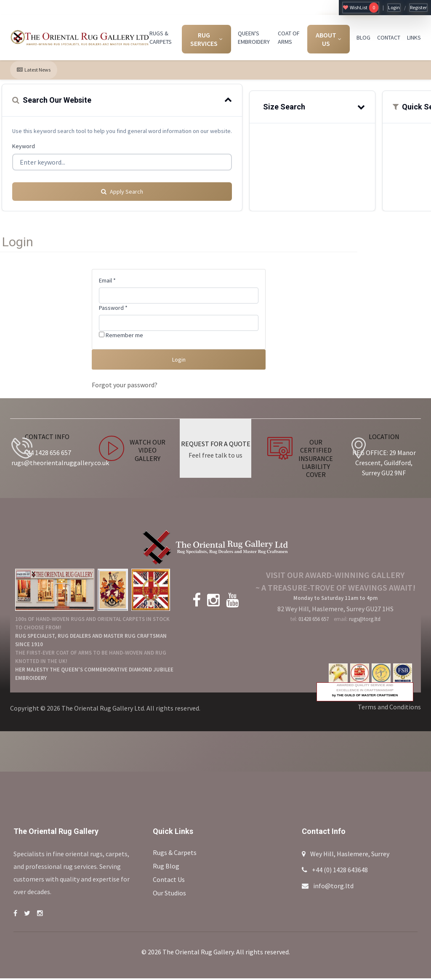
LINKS (414, 37)
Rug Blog (166, 868)
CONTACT (389, 37)
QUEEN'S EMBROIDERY (254, 37)
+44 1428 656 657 (47, 454)
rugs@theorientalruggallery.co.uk (60, 464)
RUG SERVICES (206, 39)
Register (418, 7)
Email (107, 277)
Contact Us (169, 881)
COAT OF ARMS (289, 37)
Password (113, 304)
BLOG (363, 37)
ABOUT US (329, 39)
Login (394, 7)
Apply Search (122, 188)
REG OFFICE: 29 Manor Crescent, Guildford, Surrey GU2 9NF (384, 464)
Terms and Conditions (389, 708)
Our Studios (169, 895)
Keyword (24, 146)
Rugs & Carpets (175, 854)
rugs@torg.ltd (365, 621)
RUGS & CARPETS (161, 37)
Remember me (121, 332)
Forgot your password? (125, 386)
